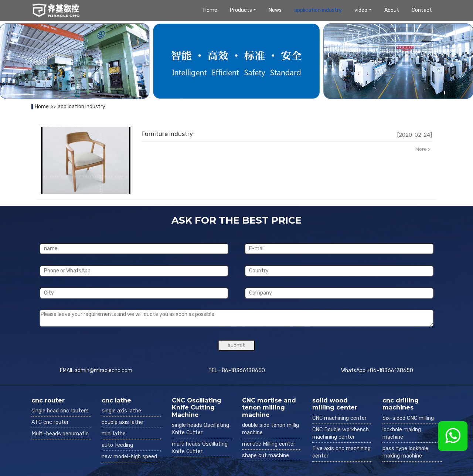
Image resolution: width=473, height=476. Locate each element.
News (275, 10)
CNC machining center (339, 418)
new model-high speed (129, 457)
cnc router (48, 400)
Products (241, 10)
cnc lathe (116, 400)
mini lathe (114, 434)
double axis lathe (122, 422)
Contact (422, 10)
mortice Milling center (269, 444)
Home (210, 10)
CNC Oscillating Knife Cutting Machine (197, 407)
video (361, 10)
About (392, 10)
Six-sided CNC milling (408, 418)
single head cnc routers (60, 411)
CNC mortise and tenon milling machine (269, 407)
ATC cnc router (50, 422)
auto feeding (117, 445)
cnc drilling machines (401, 404)
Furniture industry (167, 134)
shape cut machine (266, 455)
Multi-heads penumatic (60, 434)
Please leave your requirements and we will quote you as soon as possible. (236, 318)
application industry (318, 10)
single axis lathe (121, 411)
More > (423, 149)
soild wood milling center (335, 404)
